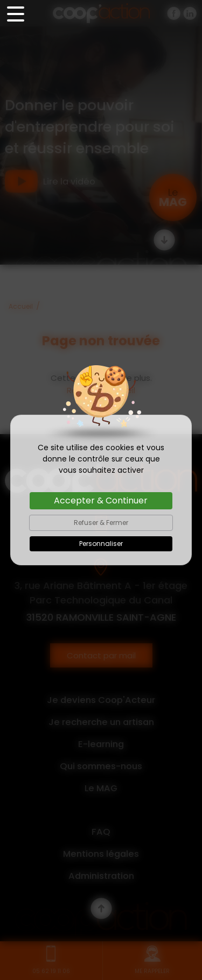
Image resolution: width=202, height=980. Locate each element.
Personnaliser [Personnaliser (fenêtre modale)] (101, 544)
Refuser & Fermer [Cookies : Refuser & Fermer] (101, 523)
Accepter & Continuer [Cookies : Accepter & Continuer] (101, 500)
